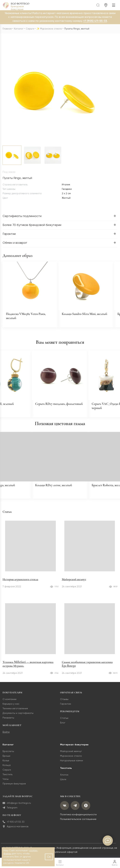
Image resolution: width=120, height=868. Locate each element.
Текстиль (8, 778)
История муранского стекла (20, 583)
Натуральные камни (72, 764)
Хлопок (64, 779)
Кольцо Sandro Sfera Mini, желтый (86, 315)
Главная (7, 29)
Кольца (7, 769)
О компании (9, 703)
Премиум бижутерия (14, 788)
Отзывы (64, 703)
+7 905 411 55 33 (13, 826)
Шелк (63, 783)
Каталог (19, 29)
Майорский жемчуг (74, 583)
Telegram (10, 812)
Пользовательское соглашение (78, 823)
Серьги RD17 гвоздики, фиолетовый (51, 408)
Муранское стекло (51, 29)
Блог (63, 727)
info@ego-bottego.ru (17, 807)
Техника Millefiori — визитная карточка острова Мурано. (28, 668)
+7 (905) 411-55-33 (95, 21)
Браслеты (8, 755)
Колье (6, 764)
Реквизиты (8, 722)
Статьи (64, 722)
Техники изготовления (15, 712)
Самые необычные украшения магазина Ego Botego (87, 668)
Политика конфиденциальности (78, 819)
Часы (6, 783)
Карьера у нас (11, 708)
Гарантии (66, 708)
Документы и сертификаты (18, 717)
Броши (6, 760)
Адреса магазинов (15, 830)
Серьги (30, 29)
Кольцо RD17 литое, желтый (55, 489)
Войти (6, 736)
